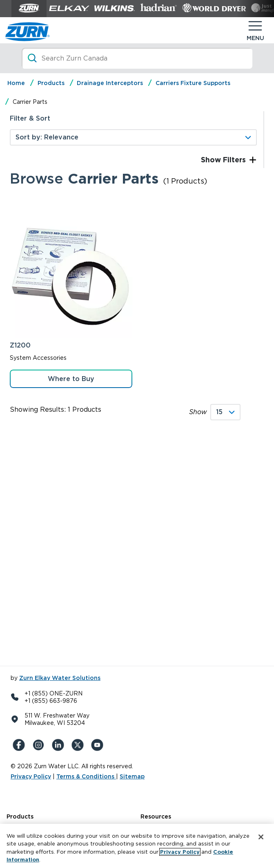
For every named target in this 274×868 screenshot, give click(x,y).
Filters (233, 160)
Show (198, 412)
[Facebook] (20, 745)
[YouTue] (99, 745)
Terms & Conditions (86, 776)
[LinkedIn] (60, 745)
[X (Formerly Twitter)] (79, 745)
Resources (156, 816)
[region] (137, 846)
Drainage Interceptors (110, 83)
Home (16, 83)
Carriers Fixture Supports (193, 83)
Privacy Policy (31, 776)
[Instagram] (40, 745)
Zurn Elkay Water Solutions (60, 678)
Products (51, 83)
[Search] (137, 58)
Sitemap (132, 776)
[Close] (261, 837)
